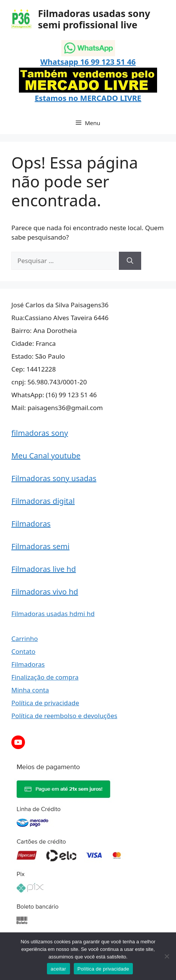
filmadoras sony (40, 433)
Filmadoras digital (43, 501)
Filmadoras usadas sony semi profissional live (94, 19)
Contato (23, 651)
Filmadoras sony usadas (54, 478)
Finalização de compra (45, 677)
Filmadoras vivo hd (45, 592)
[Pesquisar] (130, 261)
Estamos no (58, 98)
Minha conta (30, 690)
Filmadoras (31, 524)
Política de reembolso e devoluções (64, 716)
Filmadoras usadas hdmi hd (53, 614)
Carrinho (25, 639)
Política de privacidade (45, 703)
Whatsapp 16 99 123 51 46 (88, 62)
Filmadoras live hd (44, 569)
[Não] (167, 956)
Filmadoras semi (40, 546)
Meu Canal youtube (46, 456)
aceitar (58, 969)
